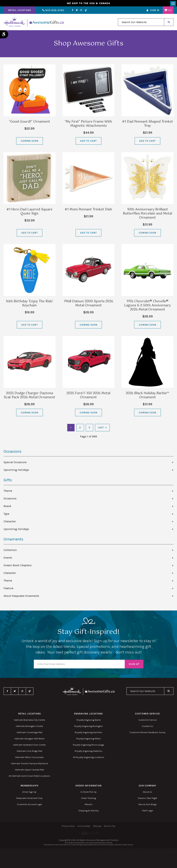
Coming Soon (30, 142)
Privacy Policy (68, 827)
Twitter (72, 11)
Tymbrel (114, 841)
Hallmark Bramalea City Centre (29, 721)
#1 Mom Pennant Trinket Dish (88, 211)
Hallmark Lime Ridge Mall (30, 752)
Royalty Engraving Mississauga (88, 746)
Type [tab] (6, 515)
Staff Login (148, 812)
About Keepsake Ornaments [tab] (21, 597)
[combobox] (141, 23)
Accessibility (84, 827)
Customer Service (148, 721)
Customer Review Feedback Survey (147, 733)
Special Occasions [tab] (15, 463)
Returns (89, 805)
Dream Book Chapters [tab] (18, 566)
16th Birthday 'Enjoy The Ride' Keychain (29, 305)
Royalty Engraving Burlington (88, 727)
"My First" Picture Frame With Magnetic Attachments (88, 125)
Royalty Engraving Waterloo (88, 752)
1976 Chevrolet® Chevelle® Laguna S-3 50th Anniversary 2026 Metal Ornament (147, 307)
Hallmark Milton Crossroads (29, 758)
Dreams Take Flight (147, 799)
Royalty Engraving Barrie (89, 721)
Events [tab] (8, 559)
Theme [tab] (8, 492)
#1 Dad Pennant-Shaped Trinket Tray (148, 125)
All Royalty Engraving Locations (89, 758)
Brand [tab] (7, 507)
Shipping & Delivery (88, 812)
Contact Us (147, 727)
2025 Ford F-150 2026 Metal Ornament (88, 396)
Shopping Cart (166, 11)
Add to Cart (88, 142)
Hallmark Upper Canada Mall (29, 771)
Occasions (13, 452)
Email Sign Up (29, 793)
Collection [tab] (10, 551)
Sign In (155, 11)
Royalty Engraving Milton (89, 740)
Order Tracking (88, 799)
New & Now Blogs (148, 805)
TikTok (81, 11)
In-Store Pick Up (89, 793)
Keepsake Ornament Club (29, 799)
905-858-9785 (51, 11)
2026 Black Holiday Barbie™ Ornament (147, 396)
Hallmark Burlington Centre (29, 727)
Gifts (8, 481)
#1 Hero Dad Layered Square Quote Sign (30, 213)
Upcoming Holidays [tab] (16, 471)
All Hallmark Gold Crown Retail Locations (29, 777)
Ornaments (13, 540)
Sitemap (97, 827)
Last (101, 429)
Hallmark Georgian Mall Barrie (30, 740)
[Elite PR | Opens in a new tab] (88, 834)
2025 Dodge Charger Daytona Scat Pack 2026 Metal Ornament (29, 396)
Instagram (77, 11)
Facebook (68, 11)
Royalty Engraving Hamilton (88, 733)
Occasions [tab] (10, 499)
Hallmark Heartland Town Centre (29, 746)
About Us (147, 793)
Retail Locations (20, 11)
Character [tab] (10, 522)
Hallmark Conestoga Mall (30, 733)
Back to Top (110, 827)
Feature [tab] (8, 589)
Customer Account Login (30, 805)
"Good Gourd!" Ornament (30, 123)
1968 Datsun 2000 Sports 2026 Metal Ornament (88, 305)
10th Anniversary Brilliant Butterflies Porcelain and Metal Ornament (147, 215)
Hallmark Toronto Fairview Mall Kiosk (30, 764)
